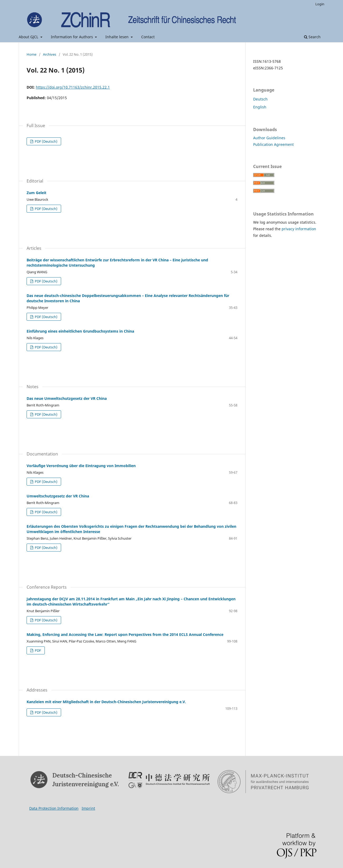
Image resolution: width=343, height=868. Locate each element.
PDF (38, 650)
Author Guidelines (269, 138)
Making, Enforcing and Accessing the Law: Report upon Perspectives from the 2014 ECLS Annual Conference (125, 634)
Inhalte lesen (117, 37)
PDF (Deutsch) (46, 141)
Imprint (88, 808)
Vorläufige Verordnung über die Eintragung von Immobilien (81, 466)
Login (320, 4)
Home (31, 54)
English (260, 107)
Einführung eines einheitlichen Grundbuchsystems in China (80, 331)
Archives (50, 54)
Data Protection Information (54, 808)
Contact (148, 37)
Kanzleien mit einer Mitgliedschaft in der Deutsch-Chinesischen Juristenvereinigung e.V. (106, 702)
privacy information (299, 229)
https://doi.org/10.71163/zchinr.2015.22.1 (73, 87)
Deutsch (260, 99)
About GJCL (29, 37)
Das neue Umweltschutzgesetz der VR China (67, 398)
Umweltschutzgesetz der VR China (58, 496)
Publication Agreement (273, 144)
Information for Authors (72, 37)
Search (312, 37)
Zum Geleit (36, 193)
